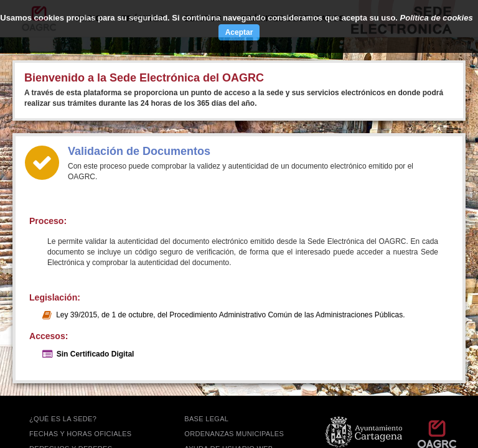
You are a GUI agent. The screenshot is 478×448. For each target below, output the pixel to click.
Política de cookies (437, 18)
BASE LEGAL (206, 419)
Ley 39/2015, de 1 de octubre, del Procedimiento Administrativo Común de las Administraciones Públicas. (230, 315)
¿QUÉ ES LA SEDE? (63, 419)
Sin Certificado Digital (96, 354)
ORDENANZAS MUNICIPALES (234, 434)
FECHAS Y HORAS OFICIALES (81, 434)
